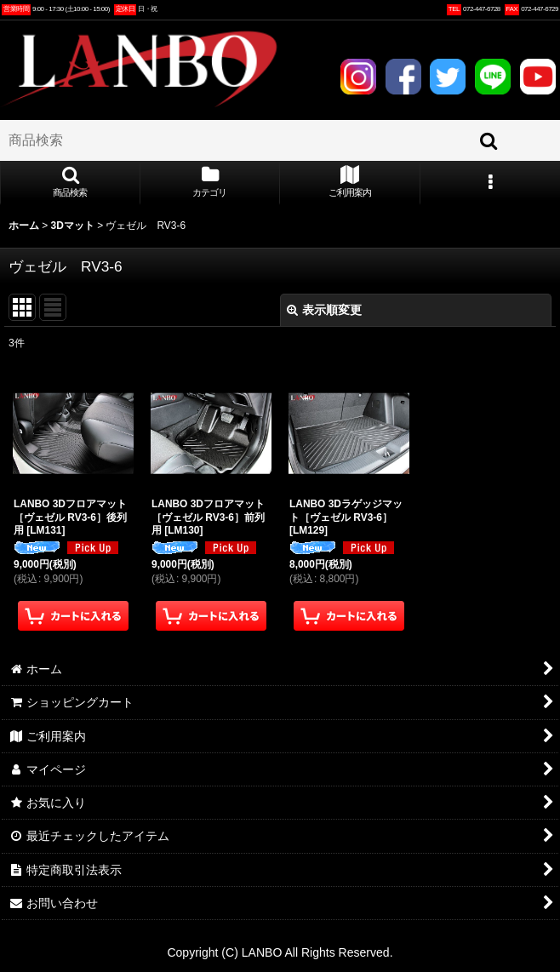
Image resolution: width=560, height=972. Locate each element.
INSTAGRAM (358, 77)
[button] (70, 183)
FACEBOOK (403, 77)
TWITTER (448, 77)
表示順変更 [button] (324, 310)
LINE (493, 77)
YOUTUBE (538, 77)
